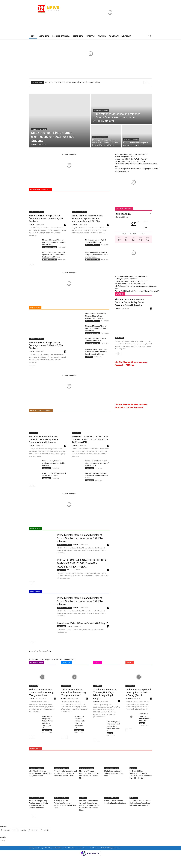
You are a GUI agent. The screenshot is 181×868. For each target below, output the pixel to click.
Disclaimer (72, 848)
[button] (149, 36)
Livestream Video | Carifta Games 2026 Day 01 (83, 623)
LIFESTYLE (90, 36)
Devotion (142, 723)
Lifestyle (110, 733)
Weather (102, 36)
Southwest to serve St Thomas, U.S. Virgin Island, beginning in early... (105, 694)
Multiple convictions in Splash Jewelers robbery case (114, 773)
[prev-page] (30, 264)
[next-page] (34, 264)
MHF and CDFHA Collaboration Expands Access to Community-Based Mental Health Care (97, 352)
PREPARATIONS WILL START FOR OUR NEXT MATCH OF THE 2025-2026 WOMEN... (90, 439)
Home (33, 36)
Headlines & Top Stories (39, 129)
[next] (149, 82)
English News (33, 433)
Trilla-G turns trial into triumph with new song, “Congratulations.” (41, 692)
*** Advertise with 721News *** (56, 848)
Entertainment (34, 686)
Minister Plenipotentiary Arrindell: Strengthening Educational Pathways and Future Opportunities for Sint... (89, 805)
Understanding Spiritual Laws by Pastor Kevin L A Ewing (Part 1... (138, 692)
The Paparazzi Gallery (36, 848)
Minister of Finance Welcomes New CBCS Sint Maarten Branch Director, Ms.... (54, 242)
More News (78, 36)
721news (34, 145)
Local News (44, 36)
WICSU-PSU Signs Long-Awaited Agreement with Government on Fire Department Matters (54, 255)
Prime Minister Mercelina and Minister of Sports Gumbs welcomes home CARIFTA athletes (80, 538)
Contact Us (81, 848)
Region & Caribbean (61, 36)
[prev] (145, 82)
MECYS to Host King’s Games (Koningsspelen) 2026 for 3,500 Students (73, 82)
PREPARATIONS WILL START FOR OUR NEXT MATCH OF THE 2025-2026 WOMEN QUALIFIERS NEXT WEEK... (82, 563)
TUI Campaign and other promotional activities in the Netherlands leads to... (113, 726)
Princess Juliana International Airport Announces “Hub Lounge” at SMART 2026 (97, 463)
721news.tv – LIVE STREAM (120, 36)
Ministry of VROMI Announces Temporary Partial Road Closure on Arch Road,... (97, 255)
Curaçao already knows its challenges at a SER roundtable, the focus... (54, 463)
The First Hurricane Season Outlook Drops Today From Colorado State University (43, 439)
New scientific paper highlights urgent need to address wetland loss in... (97, 476)
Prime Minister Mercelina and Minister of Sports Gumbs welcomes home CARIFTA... (87, 219)
